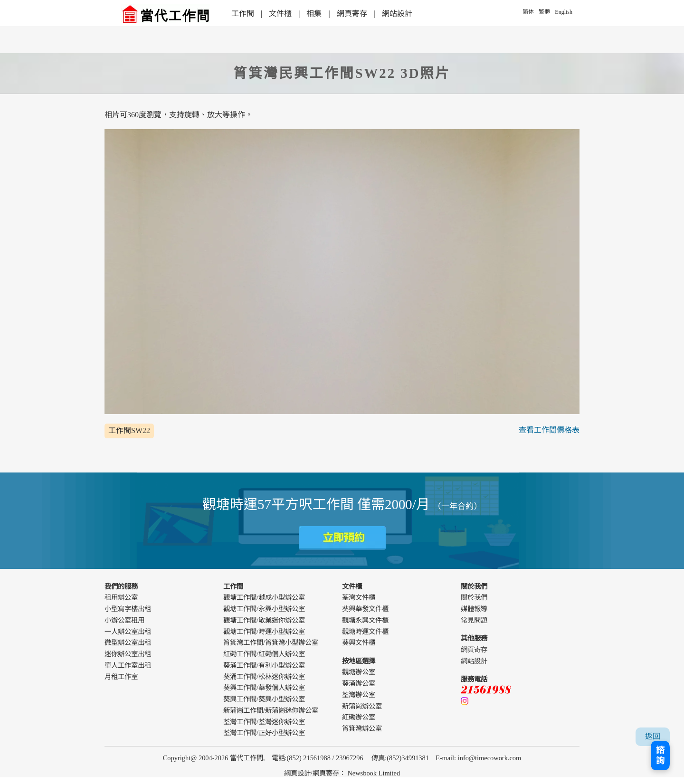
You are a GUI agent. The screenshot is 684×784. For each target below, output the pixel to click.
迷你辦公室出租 (128, 654)
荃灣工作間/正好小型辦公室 (264, 733)
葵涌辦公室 (359, 683)
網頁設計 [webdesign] (297, 773)
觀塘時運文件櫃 (365, 632)
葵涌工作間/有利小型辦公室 (264, 665)
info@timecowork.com (490, 758)
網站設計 (397, 14)
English (564, 12)
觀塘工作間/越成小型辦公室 (264, 597)
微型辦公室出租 (128, 642)
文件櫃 (280, 14)
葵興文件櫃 (359, 642)
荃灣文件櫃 (359, 597)
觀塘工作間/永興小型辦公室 (264, 609)
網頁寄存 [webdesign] (326, 773)
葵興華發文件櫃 (365, 609)
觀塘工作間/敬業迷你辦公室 (264, 620)
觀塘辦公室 (359, 672)
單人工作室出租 (128, 665)
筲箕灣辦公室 (362, 728)
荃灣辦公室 (359, 695)
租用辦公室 (121, 597)
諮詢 (660, 756)
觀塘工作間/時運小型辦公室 (264, 632)
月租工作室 (121, 677)
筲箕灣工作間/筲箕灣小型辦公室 (271, 642)
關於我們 (474, 597)
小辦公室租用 (124, 620)
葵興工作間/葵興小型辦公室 (264, 699)
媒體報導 (474, 609)
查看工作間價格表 (549, 430)
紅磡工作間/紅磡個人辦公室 (264, 654)
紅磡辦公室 (359, 717)
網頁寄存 (352, 14)
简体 (528, 12)
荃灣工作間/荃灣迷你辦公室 (264, 722)
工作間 (243, 14)
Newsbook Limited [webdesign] (374, 773)
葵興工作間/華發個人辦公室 (264, 688)
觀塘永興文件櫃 (365, 620)
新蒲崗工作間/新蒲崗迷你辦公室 (271, 710)
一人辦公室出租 (128, 632)
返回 (653, 736)
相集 (314, 14)
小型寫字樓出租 (128, 609)
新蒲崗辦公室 (362, 706)
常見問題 (474, 620)
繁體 (544, 12)
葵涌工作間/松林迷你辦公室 (264, 677)
